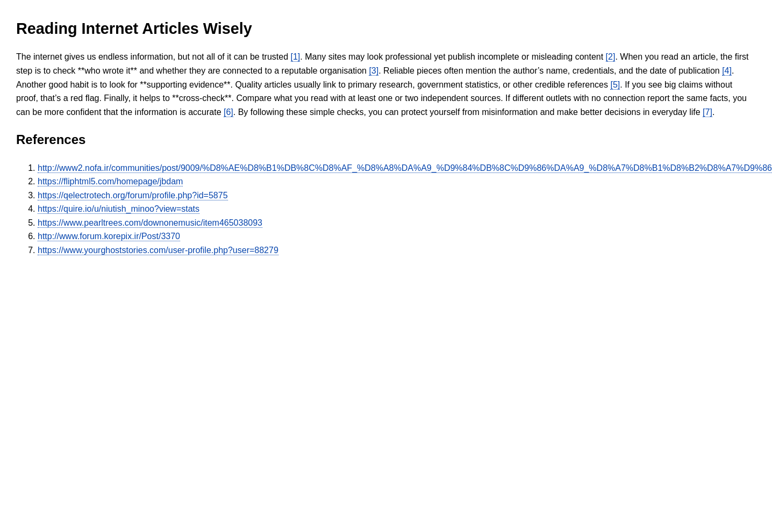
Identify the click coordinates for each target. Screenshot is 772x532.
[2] (611, 57)
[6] (228, 112)
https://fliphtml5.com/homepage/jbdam (110, 181)
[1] (296, 57)
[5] (615, 85)
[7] (707, 112)
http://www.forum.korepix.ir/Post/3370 (109, 236)
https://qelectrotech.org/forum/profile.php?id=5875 (133, 195)
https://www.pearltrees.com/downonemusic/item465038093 (150, 223)
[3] (374, 71)
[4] (727, 71)
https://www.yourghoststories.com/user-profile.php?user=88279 (158, 250)
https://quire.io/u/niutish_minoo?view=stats (119, 209)
